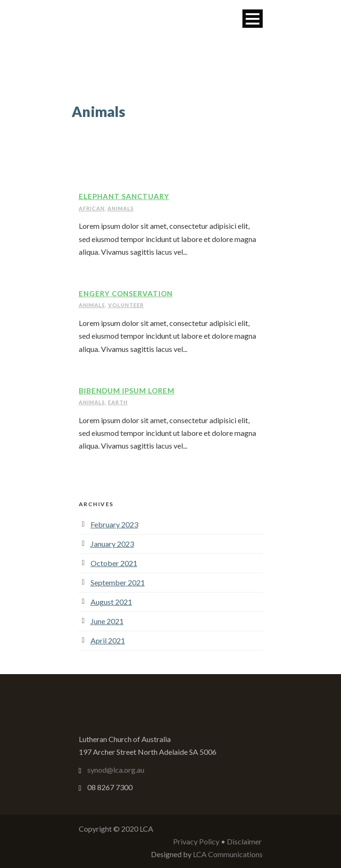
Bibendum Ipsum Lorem (127, 391)
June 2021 (107, 621)
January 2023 (112, 544)
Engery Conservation (126, 293)
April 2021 (108, 640)
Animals (121, 208)
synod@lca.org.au (116, 770)
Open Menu (253, 19)
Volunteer (126, 305)
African (92, 208)
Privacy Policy (196, 841)
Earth (118, 402)
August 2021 (111, 602)
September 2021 (118, 582)
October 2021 (114, 563)
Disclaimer (244, 841)
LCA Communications (228, 854)
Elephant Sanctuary (124, 196)
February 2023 (114, 524)
